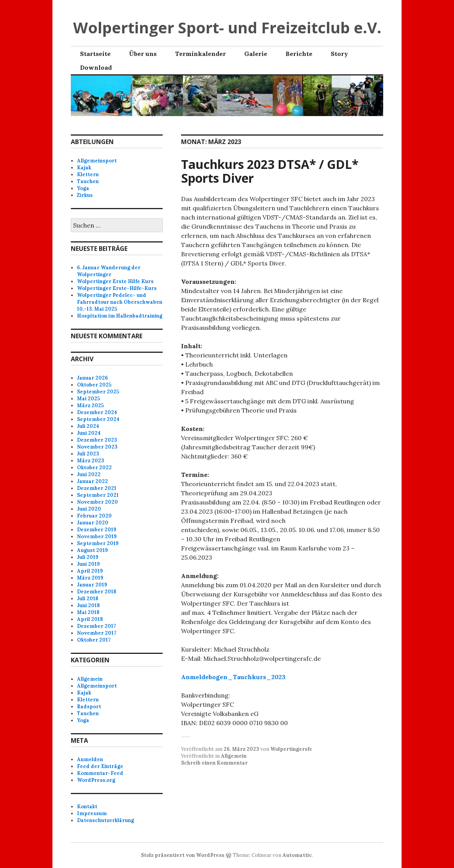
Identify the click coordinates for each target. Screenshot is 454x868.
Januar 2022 (92, 481)
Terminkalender (200, 54)
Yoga (83, 188)
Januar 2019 (92, 585)
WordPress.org (96, 780)
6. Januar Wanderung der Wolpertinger (109, 271)
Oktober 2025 (94, 385)
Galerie (256, 54)
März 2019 (90, 578)
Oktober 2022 (94, 468)
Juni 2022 (89, 474)
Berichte (299, 54)
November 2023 (97, 447)
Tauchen (88, 181)
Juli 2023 (88, 454)
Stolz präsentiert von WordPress (183, 855)
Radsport (89, 707)
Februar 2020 (94, 516)
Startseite (95, 54)
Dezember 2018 (97, 592)
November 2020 (97, 502)
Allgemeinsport (97, 161)
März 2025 (90, 405)
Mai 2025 (88, 399)
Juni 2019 (88, 564)
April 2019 (90, 571)
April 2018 (90, 619)
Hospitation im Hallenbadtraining (120, 316)
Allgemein (234, 756)
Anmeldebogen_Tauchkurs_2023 (233, 677)
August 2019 (92, 550)
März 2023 (91, 461)
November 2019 (97, 536)
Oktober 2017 (94, 640)
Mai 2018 (88, 612)
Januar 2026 (92, 378)
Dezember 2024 (97, 412)
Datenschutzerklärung (105, 820)
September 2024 (98, 419)
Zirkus (85, 195)
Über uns (143, 54)
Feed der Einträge (100, 766)
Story (339, 54)
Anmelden (90, 759)
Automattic (297, 855)
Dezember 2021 (97, 488)
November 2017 (97, 633)
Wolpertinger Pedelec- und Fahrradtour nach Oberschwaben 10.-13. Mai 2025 (120, 302)
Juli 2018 (88, 599)
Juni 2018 (88, 605)
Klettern (88, 174)
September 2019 (98, 543)
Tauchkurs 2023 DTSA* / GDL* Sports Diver (270, 171)
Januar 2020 (93, 523)
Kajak (84, 168)
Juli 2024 (88, 426)
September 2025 (98, 392)
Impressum (92, 813)
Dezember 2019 (97, 530)
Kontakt (87, 807)
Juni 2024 (89, 433)
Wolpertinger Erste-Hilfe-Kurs (117, 288)
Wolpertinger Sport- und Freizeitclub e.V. (227, 27)
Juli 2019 (88, 557)
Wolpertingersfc (291, 749)
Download (96, 67)
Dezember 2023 (97, 440)
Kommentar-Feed (100, 773)
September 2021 (98, 495)
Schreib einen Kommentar (214, 763)
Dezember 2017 (96, 626)
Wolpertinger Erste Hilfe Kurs (115, 281)
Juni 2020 (89, 509)
